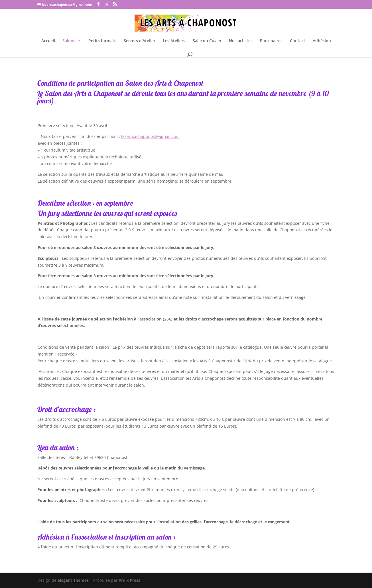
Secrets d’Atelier (140, 41)
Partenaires (271, 41)
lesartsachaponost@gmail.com (150, 136)
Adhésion (322, 41)
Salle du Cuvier (207, 41)
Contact (298, 41)
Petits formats (102, 41)
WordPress (130, 580)
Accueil (48, 41)
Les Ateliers (174, 41)
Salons (69, 41)
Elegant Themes (73, 580)
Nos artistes (241, 41)
